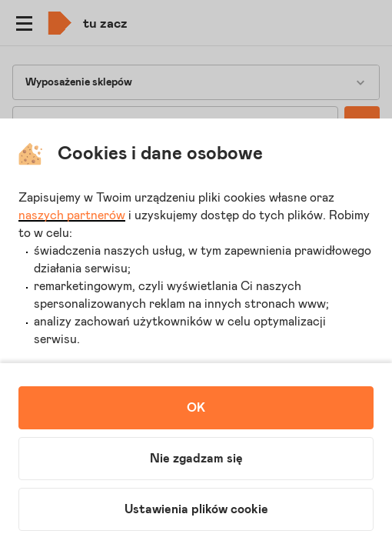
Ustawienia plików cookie (196, 509)
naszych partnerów (72, 215)
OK (196, 408)
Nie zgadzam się (196, 459)
